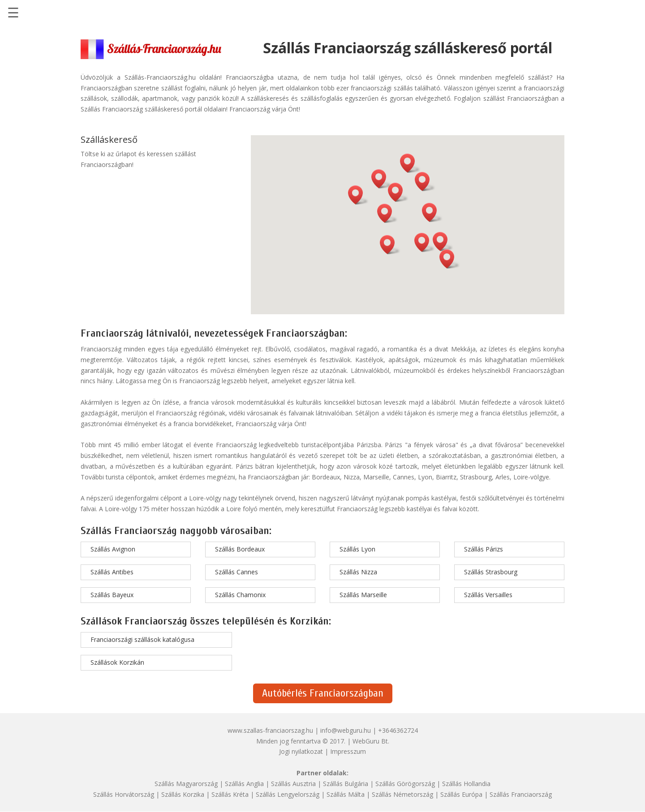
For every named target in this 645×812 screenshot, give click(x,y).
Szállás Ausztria (293, 784)
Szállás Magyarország (186, 784)
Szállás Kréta (230, 794)
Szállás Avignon (113, 549)
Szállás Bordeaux (240, 549)
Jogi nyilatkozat (301, 751)
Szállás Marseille (363, 595)
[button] (425, 242)
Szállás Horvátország (124, 794)
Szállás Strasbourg (491, 572)
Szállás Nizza (358, 572)
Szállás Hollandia (466, 784)
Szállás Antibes (112, 572)
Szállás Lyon (357, 549)
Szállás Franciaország (521, 794)
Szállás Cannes (236, 572)
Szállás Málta (346, 794)
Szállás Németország (402, 794)
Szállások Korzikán (117, 662)
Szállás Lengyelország (288, 794)
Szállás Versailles (488, 595)
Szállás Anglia (244, 784)
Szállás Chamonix (240, 595)
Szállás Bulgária (346, 784)
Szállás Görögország (405, 784)
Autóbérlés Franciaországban (323, 693)
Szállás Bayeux (112, 595)
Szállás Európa (461, 794)
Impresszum (348, 751)
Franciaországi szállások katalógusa (142, 639)
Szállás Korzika (183, 794)
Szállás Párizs (484, 549)
